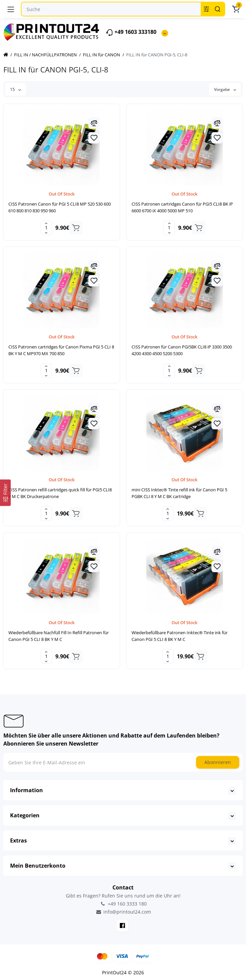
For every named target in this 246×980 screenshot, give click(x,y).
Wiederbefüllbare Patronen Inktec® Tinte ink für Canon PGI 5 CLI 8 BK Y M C (180, 636)
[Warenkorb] (236, 9)
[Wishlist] (94, 138)
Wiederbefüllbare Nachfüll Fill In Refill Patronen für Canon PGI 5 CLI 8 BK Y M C (59, 636)
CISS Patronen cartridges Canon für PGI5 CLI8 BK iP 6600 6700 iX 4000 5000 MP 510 (182, 207)
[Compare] (94, 123)
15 (15, 89)
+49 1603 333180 (131, 32)
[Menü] (11, 9)
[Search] (217, 9)
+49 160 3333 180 (123, 904)
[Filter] (5, 493)
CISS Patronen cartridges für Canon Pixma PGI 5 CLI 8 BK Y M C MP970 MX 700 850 (61, 350)
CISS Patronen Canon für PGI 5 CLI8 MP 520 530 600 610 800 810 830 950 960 (60, 207)
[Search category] (206, 9)
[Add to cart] (76, 228)
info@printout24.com (123, 912)
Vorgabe (225, 89)
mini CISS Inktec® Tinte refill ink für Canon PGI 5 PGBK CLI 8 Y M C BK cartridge (179, 493)
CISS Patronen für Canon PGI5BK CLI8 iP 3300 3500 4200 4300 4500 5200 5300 (182, 350)
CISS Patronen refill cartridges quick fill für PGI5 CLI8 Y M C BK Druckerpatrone (60, 493)
